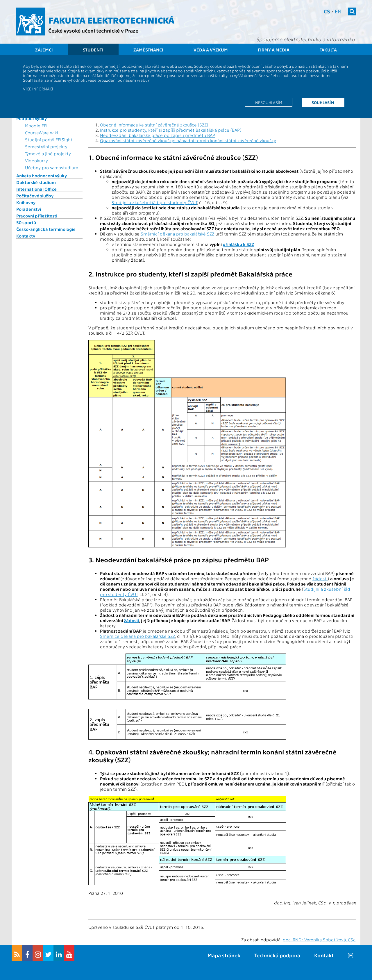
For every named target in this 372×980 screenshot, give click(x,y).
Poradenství (29, 209)
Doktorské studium (36, 182)
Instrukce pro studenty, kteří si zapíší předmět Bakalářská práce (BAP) (171, 130)
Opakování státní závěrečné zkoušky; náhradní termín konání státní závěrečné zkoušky (188, 140)
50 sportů (26, 222)
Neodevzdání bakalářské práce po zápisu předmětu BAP (158, 135)
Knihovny (26, 202)
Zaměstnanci (148, 50)
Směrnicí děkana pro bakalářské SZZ (177, 234)
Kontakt (324, 955)
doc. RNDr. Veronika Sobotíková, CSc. (320, 940)
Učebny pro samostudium (52, 167)
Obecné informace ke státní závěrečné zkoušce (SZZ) (154, 125)
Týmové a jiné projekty (48, 153)
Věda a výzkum (211, 50)
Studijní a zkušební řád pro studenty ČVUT (154, 202)
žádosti (320, 579)
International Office (36, 189)
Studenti (93, 50)
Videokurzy (36, 160)
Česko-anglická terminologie (46, 229)
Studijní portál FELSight (49, 140)
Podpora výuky (32, 118)
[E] (350, 955)
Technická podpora (277, 955)
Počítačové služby (35, 196)
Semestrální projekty (46, 147)
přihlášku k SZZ (238, 244)
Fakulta (328, 50)
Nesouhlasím (269, 102)
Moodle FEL (36, 126)
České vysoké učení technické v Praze (93, 30)
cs (327, 11)
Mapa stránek (224, 955)
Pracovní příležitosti (37, 216)
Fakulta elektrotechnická (111, 20)
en (338, 11)
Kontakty (26, 236)
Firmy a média (274, 50)
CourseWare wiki (42, 133)
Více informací (38, 89)
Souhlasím (323, 102)
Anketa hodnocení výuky (42, 176)
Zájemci (44, 50)
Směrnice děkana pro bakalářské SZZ (137, 636)
